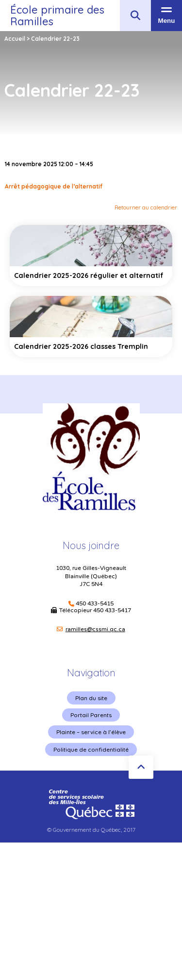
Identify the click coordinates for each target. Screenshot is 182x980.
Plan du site (91, 698)
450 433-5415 (95, 604)
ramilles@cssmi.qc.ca (95, 629)
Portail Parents (91, 715)
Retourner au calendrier (146, 207)
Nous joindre (91, 545)
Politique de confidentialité (91, 749)
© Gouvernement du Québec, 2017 (91, 830)
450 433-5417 (112, 610)
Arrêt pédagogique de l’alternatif (54, 186)
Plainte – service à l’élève (91, 732)
